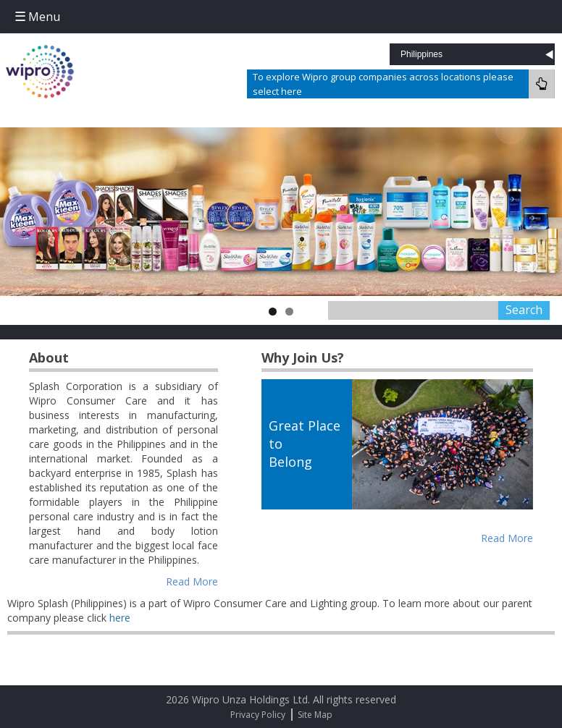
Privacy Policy (258, 715)
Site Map (315, 715)
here (120, 618)
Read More (192, 581)
